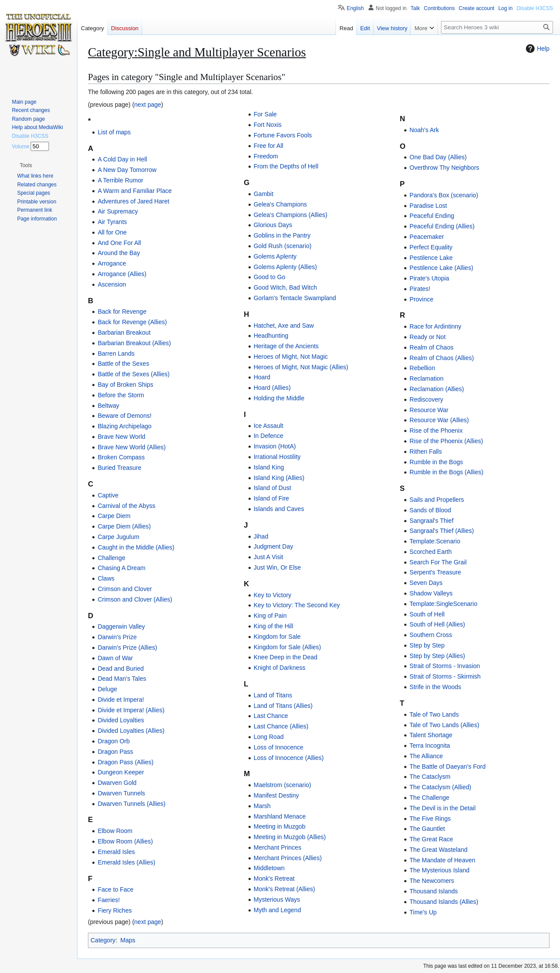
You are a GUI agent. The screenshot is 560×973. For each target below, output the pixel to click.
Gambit (264, 194)
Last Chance (271, 716)
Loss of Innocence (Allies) (289, 758)
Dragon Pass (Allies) (126, 762)
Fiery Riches (115, 910)
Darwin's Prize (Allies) (127, 647)
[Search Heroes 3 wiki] (497, 27)
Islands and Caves (279, 509)
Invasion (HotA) (275, 446)
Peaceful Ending (432, 216)
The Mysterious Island (439, 870)
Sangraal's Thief (431, 521)
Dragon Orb (114, 741)
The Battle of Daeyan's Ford (448, 766)
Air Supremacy (118, 211)
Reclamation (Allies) (437, 389)
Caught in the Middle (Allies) (136, 547)
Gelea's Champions (280, 204)
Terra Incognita (430, 745)
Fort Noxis (268, 125)
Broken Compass (121, 457)
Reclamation (427, 378)
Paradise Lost (428, 206)
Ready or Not (427, 337)
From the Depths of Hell (286, 166)
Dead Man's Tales (122, 679)
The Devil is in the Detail (443, 808)
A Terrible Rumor (120, 180)
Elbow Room (115, 831)
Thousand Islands (434, 891)
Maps (128, 940)
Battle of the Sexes (123, 364)
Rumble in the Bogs (436, 462)
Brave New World (121, 437)
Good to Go (269, 277)
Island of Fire (271, 498)
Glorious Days (273, 225)
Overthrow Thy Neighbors (444, 168)
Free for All (269, 146)
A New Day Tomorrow (127, 170)
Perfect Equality (431, 247)
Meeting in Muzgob (280, 826)
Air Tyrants (112, 222)
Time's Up (423, 912)
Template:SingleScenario (443, 604)
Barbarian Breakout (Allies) (134, 343)
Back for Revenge (122, 311)
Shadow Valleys (431, 593)
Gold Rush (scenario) (283, 246)
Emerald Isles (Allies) (126, 862)
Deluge (107, 689)
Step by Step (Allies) (437, 656)
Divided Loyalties (121, 720)
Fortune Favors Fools (283, 135)
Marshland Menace (280, 816)
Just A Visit (268, 557)
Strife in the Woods (435, 687)
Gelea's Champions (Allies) (290, 215)
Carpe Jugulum (118, 537)
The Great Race (431, 839)
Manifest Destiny (276, 795)
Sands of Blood (430, 510)
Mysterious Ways (277, 899)
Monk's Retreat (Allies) (284, 889)
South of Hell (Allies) (437, 624)
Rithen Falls (426, 451)
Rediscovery (426, 399)
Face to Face (115, 889)
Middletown (269, 868)
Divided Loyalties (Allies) (131, 731)
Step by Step (427, 645)
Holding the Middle (279, 398)
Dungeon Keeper (121, 772)
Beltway (108, 406)
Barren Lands (116, 353)
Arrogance (112, 263)
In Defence (269, 436)
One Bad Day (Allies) (438, 157)
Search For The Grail (438, 562)
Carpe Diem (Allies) (124, 526)
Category (103, 940)
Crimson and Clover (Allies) (135, 599)
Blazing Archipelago (124, 426)
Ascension (112, 284)
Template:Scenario (435, 541)
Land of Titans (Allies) (283, 706)
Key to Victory (273, 595)
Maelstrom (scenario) (282, 785)
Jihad (261, 536)
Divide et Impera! (121, 700)
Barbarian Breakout (124, 332)
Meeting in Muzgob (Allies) (290, 837)
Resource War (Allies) (439, 420)
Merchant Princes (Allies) (288, 858)
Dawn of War (115, 658)
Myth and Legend (277, 910)
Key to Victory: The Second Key (297, 605)
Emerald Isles (116, 852)
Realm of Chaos (431, 347)
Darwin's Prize (117, 637)
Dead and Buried (121, 668)
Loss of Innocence (279, 747)
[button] (26, 165)
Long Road (269, 737)
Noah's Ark (424, 130)
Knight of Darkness (280, 668)
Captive (108, 495)
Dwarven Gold (117, 783)
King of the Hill (273, 626)
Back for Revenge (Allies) (132, 322)
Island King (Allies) (279, 478)
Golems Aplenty (275, 256)
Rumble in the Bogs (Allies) (446, 472)
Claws (106, 578)
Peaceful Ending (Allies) (442, 226)
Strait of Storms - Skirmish (445, 676)
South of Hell (427, 614)
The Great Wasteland (439, 850)
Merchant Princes (278, 847)
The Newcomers (432, 881)
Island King (269, 467)
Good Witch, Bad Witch (285, 287)
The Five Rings (430, 819)
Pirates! (420, 289)
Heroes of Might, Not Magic (291, 357)
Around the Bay (119, 253)
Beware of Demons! (124, 416)
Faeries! (109, 900)
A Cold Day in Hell (122, 159)
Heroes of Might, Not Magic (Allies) (301, 367)
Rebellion (422, 368)
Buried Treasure (119, 468)
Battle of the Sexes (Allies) (133, 374)
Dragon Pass (115, 752)
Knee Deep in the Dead (286, 657)
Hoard (262, 377)
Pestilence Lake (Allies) (441, 268)
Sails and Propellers (437, 500)
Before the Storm (121, 395)
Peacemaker (427, 237)
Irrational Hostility (277, 457)
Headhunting (271, 336)
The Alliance (426, 756)
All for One (112, 232)
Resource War (429, 410)
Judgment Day (273, 546)
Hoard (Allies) (272, 388)
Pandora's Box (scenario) (444, 195)
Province (421, 299)
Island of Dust (273, 488)
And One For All (119, 243)
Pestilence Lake (431, 258)
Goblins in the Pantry (282, 235)
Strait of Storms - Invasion (445, 666)
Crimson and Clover (125, 589)
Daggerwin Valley (121, 626)
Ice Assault (269, 426)
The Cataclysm (430, 777)
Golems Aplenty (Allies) (285, 267)
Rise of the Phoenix (436, 430)
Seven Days (426, 583)
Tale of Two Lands (434, 714)
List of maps (114, 132)
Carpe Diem (114, 516)
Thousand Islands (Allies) (444, 902)
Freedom (266, 156)
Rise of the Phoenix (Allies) (446, 441)
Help (537, 49)
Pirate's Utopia (429, 278)
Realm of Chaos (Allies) (442, 358)
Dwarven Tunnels (121, 793)
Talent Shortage (431, 735)
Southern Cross (431, 635)
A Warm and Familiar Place (135, 191)
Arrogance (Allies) (122, 274)
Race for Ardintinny (435, 326)
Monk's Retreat (274, 878)
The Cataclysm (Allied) (440, 787)
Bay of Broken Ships (125, 385)
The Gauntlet (427, 829)
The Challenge (429, 798)
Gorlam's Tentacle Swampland (295, 298)
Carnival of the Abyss (126, 506)
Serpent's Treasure (435, 572)
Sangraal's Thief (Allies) (442, 531)
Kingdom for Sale (277, 637)
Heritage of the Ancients (286, 346)
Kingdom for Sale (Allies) (287, 647)
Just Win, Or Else (277, 567)
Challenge (111, 558)
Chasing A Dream (121, 568)
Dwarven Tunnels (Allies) (131, 804)
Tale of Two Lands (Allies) (444, 725)
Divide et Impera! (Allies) (131, 710)
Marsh (262, 806)
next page (148, 105)
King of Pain (270, 616)
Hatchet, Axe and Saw (284, 325)
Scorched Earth (431, 552)
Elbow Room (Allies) (125, 841)
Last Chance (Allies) (281, 726)
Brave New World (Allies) (131, 447)
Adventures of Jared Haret (133, 201)
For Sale (265, 114)
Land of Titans (273, 695)
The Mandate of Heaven (442, 860)
